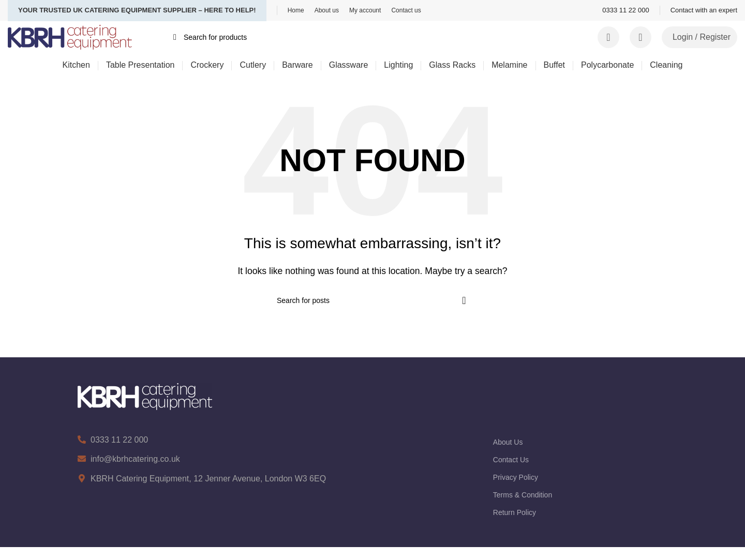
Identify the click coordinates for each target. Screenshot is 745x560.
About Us (508, 442)
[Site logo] (70, 36)
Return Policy (515, 512)
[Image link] (145, 396)
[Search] (365, 37)
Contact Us (511, 460)
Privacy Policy (516, 477)
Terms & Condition (523, 495)
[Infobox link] (625, 11)
